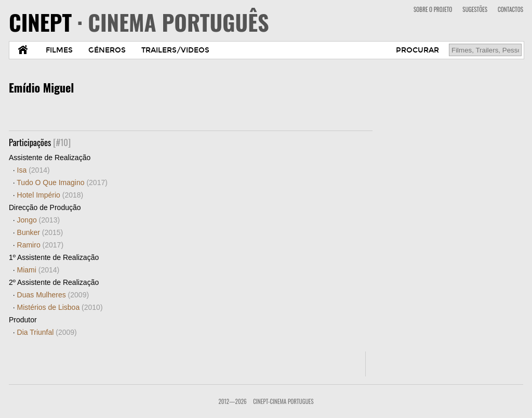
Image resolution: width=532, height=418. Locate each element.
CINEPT (139, 22)
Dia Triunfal (47, 332)
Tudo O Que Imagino (62, 182)
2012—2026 (232, 401)
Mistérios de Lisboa (60, 307)
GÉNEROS (107, 50)
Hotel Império (50, 195)
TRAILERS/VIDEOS (175, 50)
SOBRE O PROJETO (433, 9)
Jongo (39, 220)
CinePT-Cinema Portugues (283, 401)
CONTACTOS (510, 9)
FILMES (59, 50)
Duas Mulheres (53, 295)
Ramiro (40, 245)
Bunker (40, 232)
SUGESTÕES (475, 9)
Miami (38, 270)
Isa (34, 170)
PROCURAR (417, 50)
